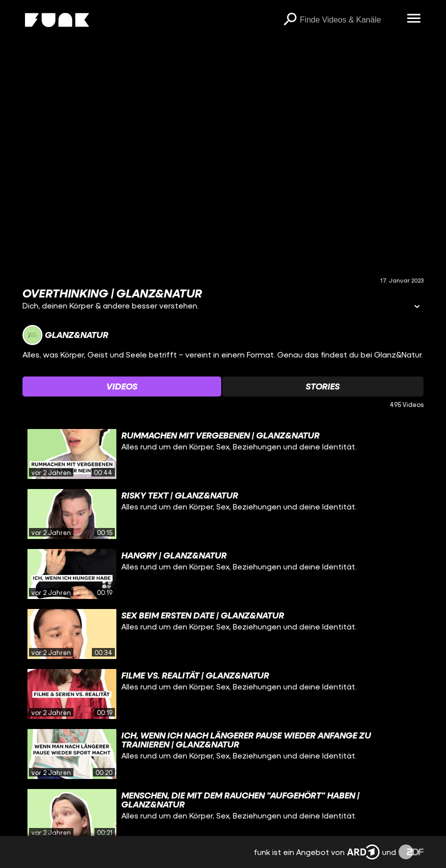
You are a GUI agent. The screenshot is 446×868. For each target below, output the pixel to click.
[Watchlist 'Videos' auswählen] (122, 386)
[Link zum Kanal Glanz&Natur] (65, 335)
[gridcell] (223, 454)
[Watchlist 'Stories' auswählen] (323, 386)
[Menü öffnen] (414, 19)
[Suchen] (290, 20)
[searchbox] (350, 20)
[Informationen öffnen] (417, 307)
